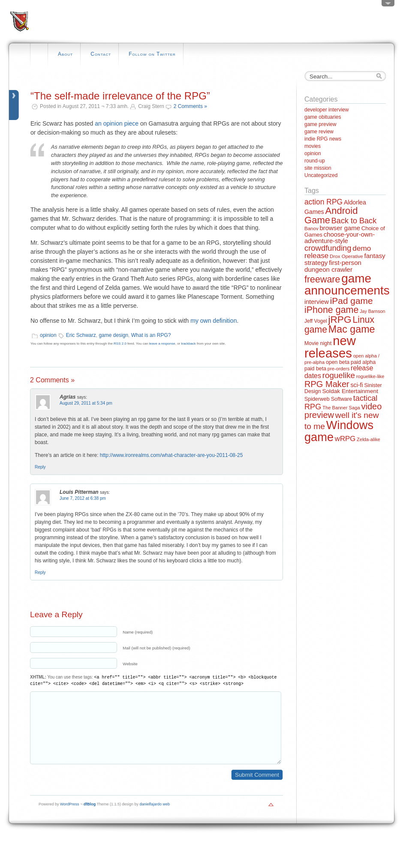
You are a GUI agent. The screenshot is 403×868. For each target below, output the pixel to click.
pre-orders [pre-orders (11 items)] (338, 369)
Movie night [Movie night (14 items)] (318, 343)
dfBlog (90, 817)
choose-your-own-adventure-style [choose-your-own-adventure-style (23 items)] (340, 237)
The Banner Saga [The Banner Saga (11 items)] (341, 408)
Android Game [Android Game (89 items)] (331, 215)
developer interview (326, 110)
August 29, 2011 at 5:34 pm (86, 403)
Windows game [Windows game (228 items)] (339, 431)
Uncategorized (321, 175)
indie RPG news (323, 139)
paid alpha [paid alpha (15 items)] (363, 362)
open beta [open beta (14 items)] (338, 362)
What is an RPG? (151, 335)
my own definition (214, 321)
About (65, 54)
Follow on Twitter (152, 54)
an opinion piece (117, 123)
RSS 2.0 (120, 344)
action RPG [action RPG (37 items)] (323, 202)
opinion (48, 335)
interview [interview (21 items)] (317, 302)
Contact (101, 54)
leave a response (162, 344)
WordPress (69, 817)
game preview (320, 124)
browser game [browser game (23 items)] (340, 228)
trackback (189, 344)
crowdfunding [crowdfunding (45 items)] (328, 248)
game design (113, 335)
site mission (318, 168)
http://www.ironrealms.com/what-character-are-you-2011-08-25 (171, 455)
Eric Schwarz (81, 335)
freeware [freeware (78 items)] (322, 279)
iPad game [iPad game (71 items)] (352, 301)
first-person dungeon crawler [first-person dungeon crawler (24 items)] (333, 266)
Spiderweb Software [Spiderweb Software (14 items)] (328, 399)
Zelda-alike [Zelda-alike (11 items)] (368, 439)
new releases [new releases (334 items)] (330, 347)
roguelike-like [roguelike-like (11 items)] (370, 376)
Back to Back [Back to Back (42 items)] (354, 221)
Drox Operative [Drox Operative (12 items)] (346, 256)
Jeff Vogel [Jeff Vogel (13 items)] (316, 321)
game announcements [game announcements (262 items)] (347, 284)
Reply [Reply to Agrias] (40, 467)
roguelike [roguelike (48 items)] (339, 375)
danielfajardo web (155, 817)
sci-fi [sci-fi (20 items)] (357, 385)
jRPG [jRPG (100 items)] (340, 319)
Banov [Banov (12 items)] (311, 228)
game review (319, 132)
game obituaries (323, 117)
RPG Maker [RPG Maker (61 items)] (327, 384)
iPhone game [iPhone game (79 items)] (331, 310)
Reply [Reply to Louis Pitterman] (40, 572)
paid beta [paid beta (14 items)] (315, 369)
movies (313, 146)
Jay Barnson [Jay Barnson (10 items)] (372, 311)
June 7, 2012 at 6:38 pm (83, 498)
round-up (315, 161)
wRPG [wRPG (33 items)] (345, 439)
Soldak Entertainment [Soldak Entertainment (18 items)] (350, 391)
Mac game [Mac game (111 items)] (352, 329)
